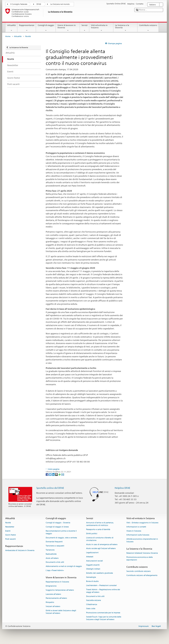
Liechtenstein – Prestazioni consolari (101, 585)
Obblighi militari (93, 569)
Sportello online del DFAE (50, 488)
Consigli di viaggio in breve (57, 527)
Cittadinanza (92, 605)
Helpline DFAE (122, 488)
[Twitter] (50, 474)
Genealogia (91, 577)
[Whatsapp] (60, 474)
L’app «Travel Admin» (55, 570)
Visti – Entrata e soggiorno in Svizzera (142, 523)
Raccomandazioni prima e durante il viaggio (61, 532)
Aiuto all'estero (52, 558)
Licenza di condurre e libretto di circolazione (100, 539)
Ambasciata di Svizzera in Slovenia (20, 551)
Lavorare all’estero (53, 594)
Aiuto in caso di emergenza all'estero (102, 544)
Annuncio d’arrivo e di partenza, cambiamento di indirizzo (100, 524)
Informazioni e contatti (136, 527)
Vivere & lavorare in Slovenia (68, 28)
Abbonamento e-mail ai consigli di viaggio (64, 566)
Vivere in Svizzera (134, 531)
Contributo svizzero (148, 28)
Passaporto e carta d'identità (98, 529)
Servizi (85, 28)
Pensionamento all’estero (56, 598)
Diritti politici (92, 534)
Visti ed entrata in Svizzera (101, 28)
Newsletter (10, 527)
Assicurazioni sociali (94, 561)
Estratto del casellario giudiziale (100, 573)
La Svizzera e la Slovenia (125, 28)
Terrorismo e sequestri (55, 546)
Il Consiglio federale (19, 4)
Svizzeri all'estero (53, 606)
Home (8, 36)
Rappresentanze (27, 28)
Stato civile (91, 609)
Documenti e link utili (55, 562)
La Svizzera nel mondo (60, 4)
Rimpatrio (50, 602)
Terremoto (50, 550)
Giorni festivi (11, 535)
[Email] (63, 474)
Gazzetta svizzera (93, 600)
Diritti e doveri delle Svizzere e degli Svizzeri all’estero (61, 612)
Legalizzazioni (92, 553)
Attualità (11, 28)
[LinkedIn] (54, 474)
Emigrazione (51, 586)
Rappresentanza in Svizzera (57, 582)
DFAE (39, 4)
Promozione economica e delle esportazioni (140, 559)
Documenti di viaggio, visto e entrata (61, 538)
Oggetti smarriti (93, 565)
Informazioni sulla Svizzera (138, 535)
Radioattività (51, 554)
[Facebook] (47, 474)
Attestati (90, 557)
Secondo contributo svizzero (139, 571)
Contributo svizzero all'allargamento (142, 576)
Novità (8, 523)
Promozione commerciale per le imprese (103, 613)
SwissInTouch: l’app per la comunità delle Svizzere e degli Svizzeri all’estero (104, 618)
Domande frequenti (54, 542)
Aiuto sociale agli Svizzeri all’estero (101, 549)
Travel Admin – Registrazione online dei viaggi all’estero (103, 591)
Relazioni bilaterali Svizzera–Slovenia (142, 553)
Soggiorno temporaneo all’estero (60, 590)
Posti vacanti (10, 539)
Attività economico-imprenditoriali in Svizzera (142, 541)
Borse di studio (92, 581)
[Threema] (57, 474)
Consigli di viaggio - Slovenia (58, 523)
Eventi (8, 531)
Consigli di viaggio (46, 28)
